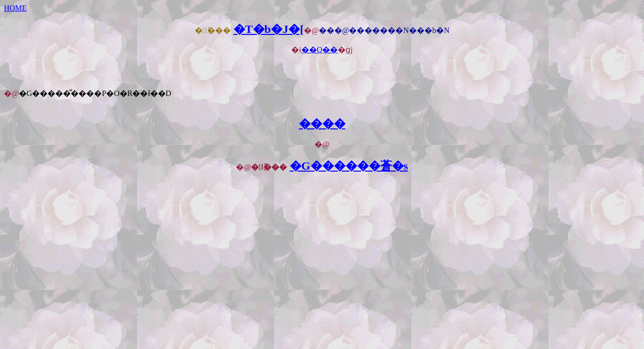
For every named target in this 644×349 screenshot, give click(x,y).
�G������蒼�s (349, 166)
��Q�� (320, 50)
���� (322, 124)
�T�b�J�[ (269, 29)
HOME (15, 8)
